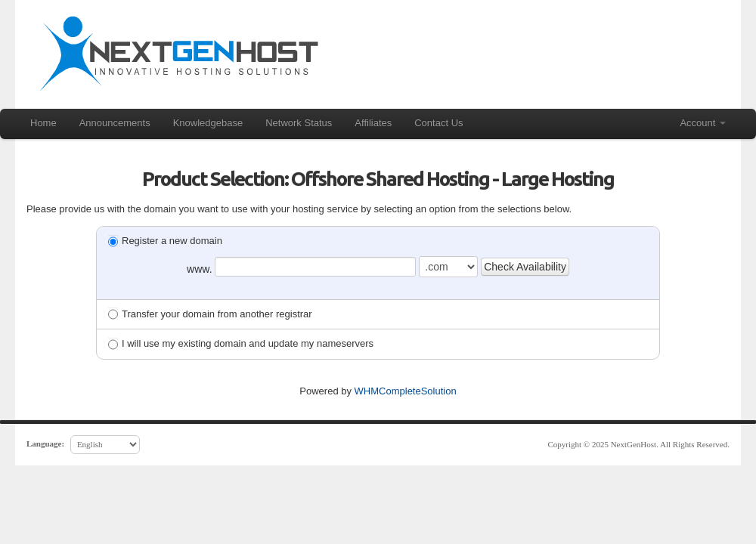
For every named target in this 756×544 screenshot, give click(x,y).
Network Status (299, 123)
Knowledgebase (208, 123)
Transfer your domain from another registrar (210, 314)
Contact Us (438, 123)
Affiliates (373, 123)
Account (703, 123)
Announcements (115, 123)
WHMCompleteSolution (406, 391)
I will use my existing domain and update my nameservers (241, 343)
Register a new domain (165, 241)
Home (43, 123)
